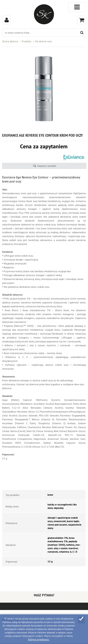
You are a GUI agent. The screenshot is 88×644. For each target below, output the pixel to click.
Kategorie (77, 7)
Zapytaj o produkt (47, 166)
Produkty (27, 41)
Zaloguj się (6, 20)
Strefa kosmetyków (44, 14)
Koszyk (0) (82, 20)
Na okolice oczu (43, 41)
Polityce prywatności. (39, 639)
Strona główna (10, 41)
